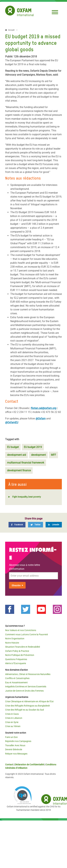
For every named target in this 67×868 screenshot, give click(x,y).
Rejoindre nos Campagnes (18, 741)
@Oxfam (41, 419)
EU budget (13, 447)
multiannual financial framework (26, 463)
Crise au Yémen (13, 726)
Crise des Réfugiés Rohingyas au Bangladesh (28, 706)
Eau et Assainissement (16, 682)
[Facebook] (17, 525)
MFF (53, 455)
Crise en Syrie (12, 722)
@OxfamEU (12, 422)
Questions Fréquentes (16, 659)
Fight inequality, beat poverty (27, 497)
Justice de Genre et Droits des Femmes (24, 691)
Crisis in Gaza (12, 714)
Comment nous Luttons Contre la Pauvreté (26, 634)
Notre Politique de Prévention (20, 655)
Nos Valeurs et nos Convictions (21, 630)
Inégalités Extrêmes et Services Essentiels (26, 687)
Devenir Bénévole (14, 749)
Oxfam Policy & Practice (17, 651)
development (38, 455)
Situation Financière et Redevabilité (23, 647)
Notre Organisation (15, 639)
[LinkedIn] (54, 525)
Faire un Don (11, 737)
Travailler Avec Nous (15, 745)
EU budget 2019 (33, 447)
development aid (17, 455)
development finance (19, 470)
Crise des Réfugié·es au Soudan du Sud (24, 710)
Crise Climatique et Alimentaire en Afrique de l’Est (29, 701)
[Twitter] (36, 525)
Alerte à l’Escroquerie (16, 663)
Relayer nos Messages (16, 754)
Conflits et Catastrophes (17, 678)
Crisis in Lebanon (14, 718)
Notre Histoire (12, 643)
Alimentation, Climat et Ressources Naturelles (28, 674)
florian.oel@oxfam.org (44, 408)
